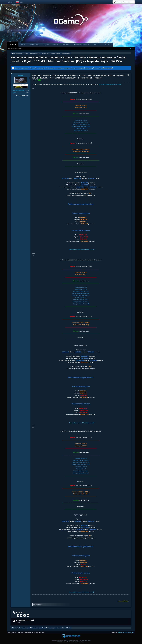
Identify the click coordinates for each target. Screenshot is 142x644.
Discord (55, 45)
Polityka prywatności (38, 632)
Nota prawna (12, 632)
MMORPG (96, 45)
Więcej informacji (107, 68)
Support (46, 45)
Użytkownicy (34, 45)
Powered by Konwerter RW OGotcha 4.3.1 (81, 250)
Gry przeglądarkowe (82, 45)
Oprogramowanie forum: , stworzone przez (71, 640)
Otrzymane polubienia (18, 90)
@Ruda (114, 84)
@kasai (119, 84)
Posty (14, 92)
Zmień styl (114, 632)
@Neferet (108, 84)
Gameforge (66, 45)
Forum (13, 45)
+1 (40, 80)
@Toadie (102, 84)
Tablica (23, 45)
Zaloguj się (11, 2)
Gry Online (108, 45)
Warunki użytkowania (24, 632)
